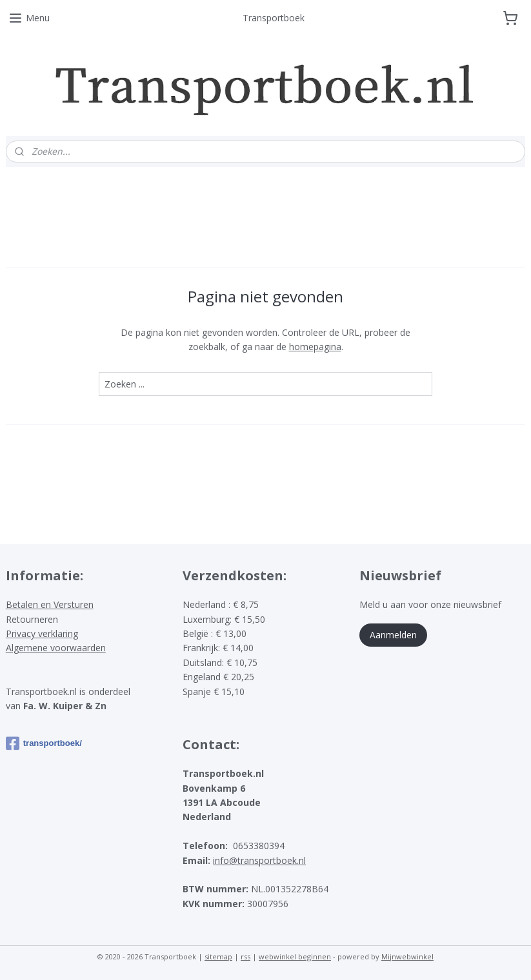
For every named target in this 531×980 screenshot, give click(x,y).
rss (245, 956)
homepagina (315, 347)
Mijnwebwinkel (407, 956)
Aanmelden (393, 635)
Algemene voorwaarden (56, 648)
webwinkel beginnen (295, 956)
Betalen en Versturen (50, 604)
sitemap (218, 956)
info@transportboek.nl (259, 860)
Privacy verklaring (42, 633)
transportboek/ (44, 743)
